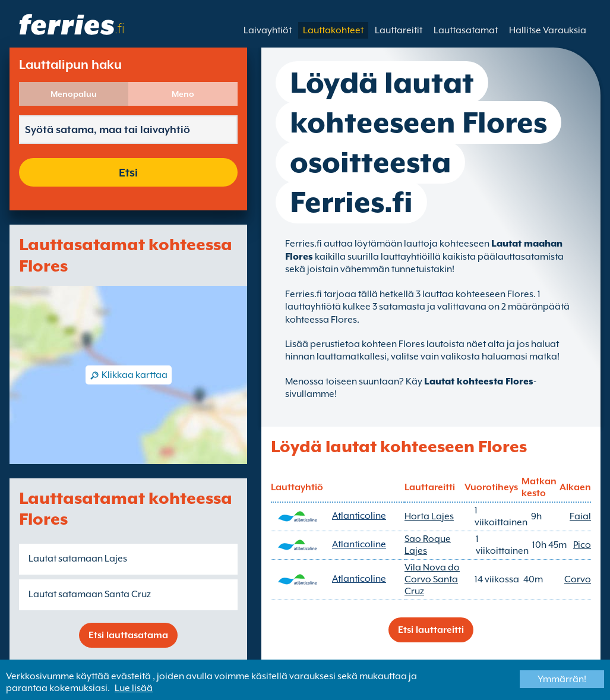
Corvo (578, 579)
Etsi (128, 172)
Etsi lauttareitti (431, 630)
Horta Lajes (429, 516)
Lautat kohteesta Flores (479, 381)
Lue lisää (134, 688)
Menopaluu (74, 94)
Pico (582, 545)
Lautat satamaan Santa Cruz (90, 594)
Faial (580, 516)
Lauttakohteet (333, 30)
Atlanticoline (359, 516)
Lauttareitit (399, 30)
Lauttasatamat (466, 30)
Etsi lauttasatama (128, 635)
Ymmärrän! (562, 679)
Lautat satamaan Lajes (78, 559)
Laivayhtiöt (268, 30)
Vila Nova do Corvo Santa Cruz (432, 579)
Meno (183, 94)
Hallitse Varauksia (548, 30)
